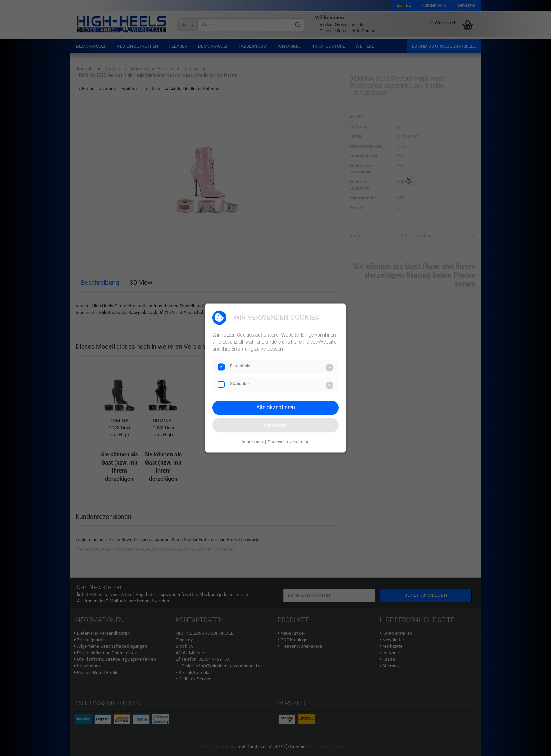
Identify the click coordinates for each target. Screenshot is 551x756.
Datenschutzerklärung (289, 442)
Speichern (275, 425)
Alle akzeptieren (276, 407)
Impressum (252, 442)
